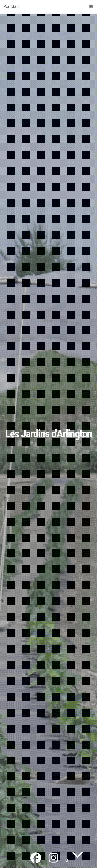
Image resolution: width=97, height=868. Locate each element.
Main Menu (48, 7)
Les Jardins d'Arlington (48, 434)
